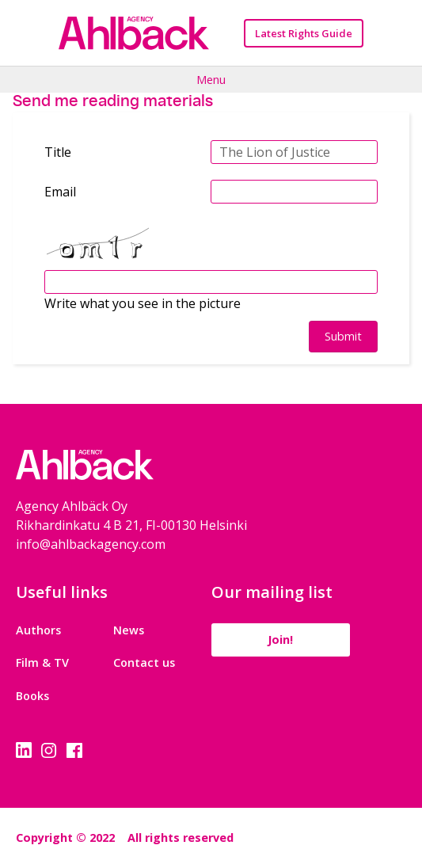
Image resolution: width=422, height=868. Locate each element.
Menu (211, 79)
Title (58, 152)
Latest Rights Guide (304, 33)
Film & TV (42, 662)
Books (32, 696)
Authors (38, 630)
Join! (280, 640)
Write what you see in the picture (143, 303)
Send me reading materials (113, 101)
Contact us (144, 662)
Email (60, 192)
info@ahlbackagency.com (91, 544)
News (129, 630)
